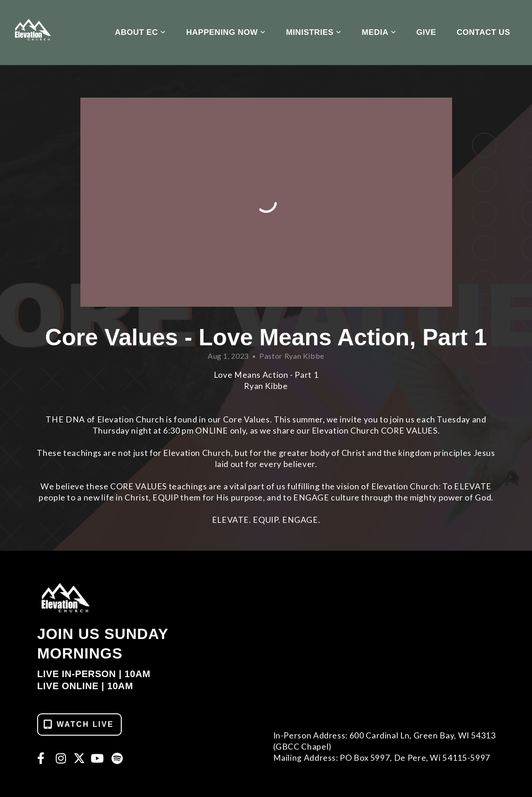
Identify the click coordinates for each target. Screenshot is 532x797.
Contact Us (483, 32)
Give (426, 32)
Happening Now (226, 32)
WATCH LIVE (78, 724)
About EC (140, 32)
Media (379, 32)
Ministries (313, 32)
